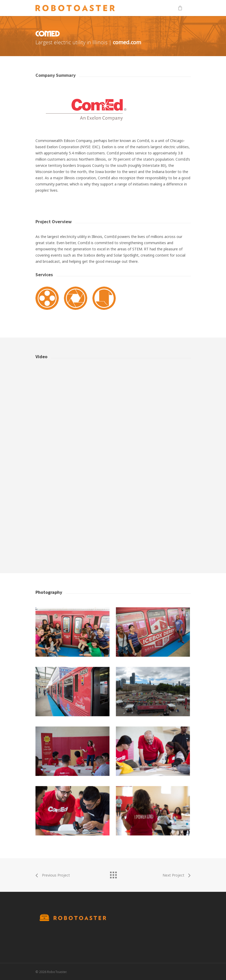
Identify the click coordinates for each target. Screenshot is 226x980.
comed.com (127, 42)
